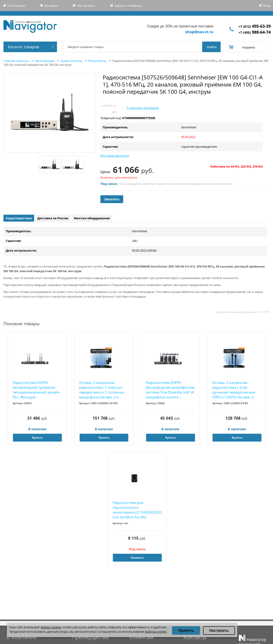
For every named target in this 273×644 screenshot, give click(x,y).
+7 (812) (255, 26)
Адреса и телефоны (128, 6)
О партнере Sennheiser (143, 108)
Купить (37, 438)
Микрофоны (97, 61)
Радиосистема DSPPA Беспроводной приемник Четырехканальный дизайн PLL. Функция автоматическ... (36, 390)
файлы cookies (51, 627)
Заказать (112, 199)
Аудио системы (72, 61)
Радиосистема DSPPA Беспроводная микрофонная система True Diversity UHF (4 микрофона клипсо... (170, 390)
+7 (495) (255, 32)
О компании (16, 6)
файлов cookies (156, 632)
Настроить (219, 630)
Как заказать (86, 6)
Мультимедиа (45, 61)
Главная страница (16, 61)
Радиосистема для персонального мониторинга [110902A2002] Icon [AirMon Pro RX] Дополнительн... (137, 510)
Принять (186, 630)
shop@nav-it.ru (199, 32)
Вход (267, 6)
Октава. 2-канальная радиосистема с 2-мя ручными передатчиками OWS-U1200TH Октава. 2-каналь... (234, 390)
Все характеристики (115, 156)
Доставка (51, 6)
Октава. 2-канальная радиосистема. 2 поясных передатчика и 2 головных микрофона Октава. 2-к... (102, 390)
